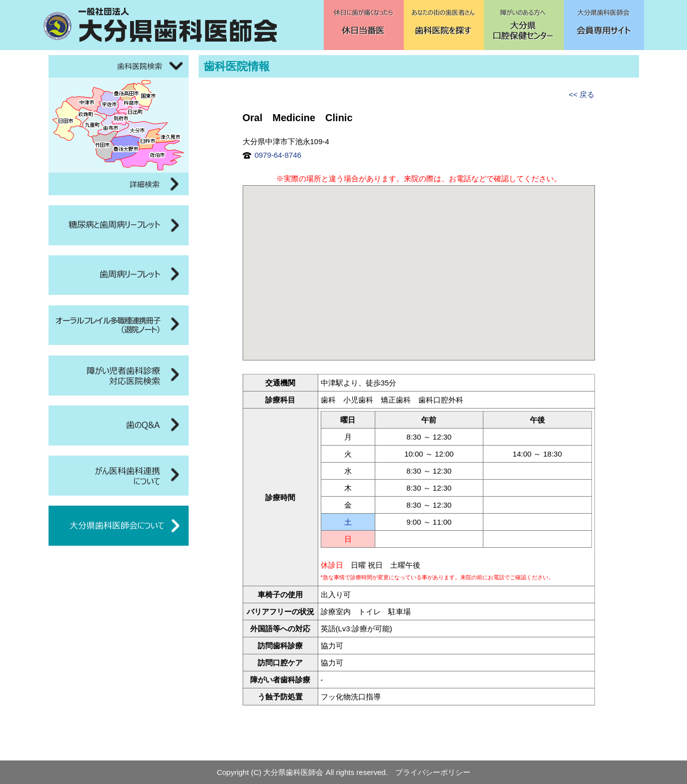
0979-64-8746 (272, 155)
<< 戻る (582, 94)
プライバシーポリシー (433, 772)
